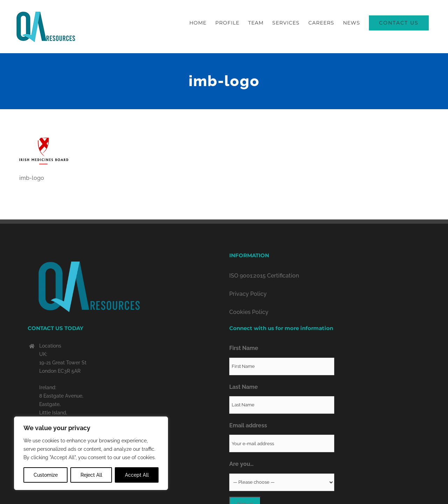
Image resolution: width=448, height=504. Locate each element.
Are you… (241, 464)
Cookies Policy (249, 312)
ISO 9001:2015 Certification (264, 276)
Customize (46, 475)
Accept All (137, 475)
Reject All (91, 475)
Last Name (244, 387)
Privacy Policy (248, 294)
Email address (248, 425)
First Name (244, 348)
